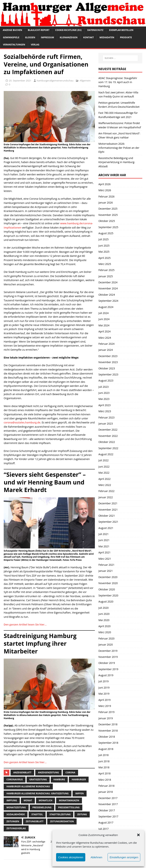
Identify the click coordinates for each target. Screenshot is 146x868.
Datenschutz (95, 30)
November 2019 (108, 657)
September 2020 (108, 595)
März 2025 (105, 264)
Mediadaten (107, 37)
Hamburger (79, 779)
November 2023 (108, 362)
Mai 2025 (104, 252)
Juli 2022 (103, 460)
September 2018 (108, 743)
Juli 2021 (103, 534)
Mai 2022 (104, 473)
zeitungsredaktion (62, 821)
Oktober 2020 (107, 589)
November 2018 (108, 731)
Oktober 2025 (107, 221)
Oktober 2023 (107, 368)
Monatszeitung (16, 807)
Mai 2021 (104, 546)
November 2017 (108, 804)
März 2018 (105, 780)
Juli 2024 (103, 313)
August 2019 (106, 675)
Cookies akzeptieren (71, 857)
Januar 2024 (106, 350)
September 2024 (108, 301)
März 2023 (105, 411)
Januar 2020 (106, 645)
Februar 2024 (106, 344)
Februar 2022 (106, 491)
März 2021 (105, 559)
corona (70, 772)
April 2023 (104, 405)
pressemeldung (42, 807)
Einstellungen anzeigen (124, 857)
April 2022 (104, 479)
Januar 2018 (106, 792)
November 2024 (108, 288)
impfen (80, 793)
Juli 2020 (103, 608)
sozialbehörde (16, 814)
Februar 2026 (106, 196)
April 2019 (104, 700)
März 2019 (105, 706)
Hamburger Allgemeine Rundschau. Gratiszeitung (38, 793)
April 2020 (104, 626)
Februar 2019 (106, 712)
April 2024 (104, 331)
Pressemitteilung (69, 807)
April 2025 (104, 258)
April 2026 (104, 184)
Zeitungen (13, 821)
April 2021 (104, 552)
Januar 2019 (106, 718)
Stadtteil (37, 814)
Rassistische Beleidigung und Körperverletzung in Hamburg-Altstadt (117, 162)
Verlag (35, 45)
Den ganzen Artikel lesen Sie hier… (25, 624)
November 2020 (108, 583)
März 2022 (105, 485)
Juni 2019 (104, 688)
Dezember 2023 (108, 356)
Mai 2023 (104, 399)
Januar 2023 (106, 424)
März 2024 (105, 338)
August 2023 (106, 380)
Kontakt (89, 37)
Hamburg (59, 779)
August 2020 (106, 601)
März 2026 (105, 190)
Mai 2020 (104, 620)
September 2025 (108, 227)
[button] (138, 835)
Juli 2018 (103, 755)
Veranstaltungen (14, 45)
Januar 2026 (106, 203)
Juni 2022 (104, 467)
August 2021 (106, 528)
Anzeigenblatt (22, 772)
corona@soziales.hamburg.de (22, 422)
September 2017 (108, 816)
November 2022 (108, 436)
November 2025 (108, 215)
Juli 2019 (103, 681)
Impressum (48, 37)
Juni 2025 (104, 246)
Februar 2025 (106, 270)
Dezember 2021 (108, 503)
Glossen (30, 37)
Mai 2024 (104, 325)
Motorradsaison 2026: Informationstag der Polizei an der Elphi (119, 148)
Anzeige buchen (12, 30)
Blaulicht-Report (39, 30)
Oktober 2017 (107, 810)
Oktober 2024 (107, 295)
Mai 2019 (104, 694)
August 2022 (106, 454)
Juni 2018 (104, 761)
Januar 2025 (106, 276)
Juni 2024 (104, 319)
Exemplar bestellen (121, 30)
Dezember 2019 (108, 651)
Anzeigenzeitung (48, 772)
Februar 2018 (106, 786)
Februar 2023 (106, 417)
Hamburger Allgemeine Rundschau (28, 786)
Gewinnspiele (11, 37)
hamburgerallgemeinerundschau (55, 81)
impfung (12, 800)
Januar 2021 (106, 571)
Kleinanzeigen (69, 37)
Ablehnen (96, 857)
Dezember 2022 (108, 430)
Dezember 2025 (108, 209)
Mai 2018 (104, 767)
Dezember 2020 (108, 577)
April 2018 (104, 773)
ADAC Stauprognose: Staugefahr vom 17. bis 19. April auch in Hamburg (118, 82)
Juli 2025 (103, 239)
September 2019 (108, 669)
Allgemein (85, 81)
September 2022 (108, 448)
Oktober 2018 (107, 737)
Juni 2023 (104, 393)
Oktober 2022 (107, 442)
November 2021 (108, 510)
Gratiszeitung (38, 779)
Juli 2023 (103, 387)
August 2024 (106, 307)
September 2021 (108, 522)
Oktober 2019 (107, 663)
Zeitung (82, 814)
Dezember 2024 (108, 282)
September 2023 (108, 374)
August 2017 (106, 822)
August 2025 (106, 233)
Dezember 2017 (108, 798)
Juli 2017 (103, 829)
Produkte (126, 37)
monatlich (45, 800)
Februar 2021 (106, 565)
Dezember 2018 (108, 724)
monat (28, 800)
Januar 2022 (106, 497)
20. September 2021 (20, 81)
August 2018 (106, 749)
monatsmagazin (69, 800)
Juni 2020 (104, 614)
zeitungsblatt (35, 821)
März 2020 (105, 632)
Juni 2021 (104, 540)
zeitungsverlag (16, 828)
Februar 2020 (106, 638)
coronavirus (15, 779)
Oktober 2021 (107, 516)
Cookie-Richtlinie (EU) (68, 30)
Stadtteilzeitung (60, 814)
